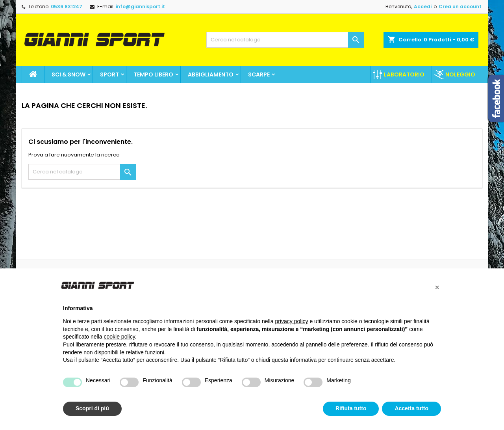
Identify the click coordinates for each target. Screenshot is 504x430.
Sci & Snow (69, 74)
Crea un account (460, 7)
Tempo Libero (153, 74)
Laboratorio (404, 74)
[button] (437, 287)
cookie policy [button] (120, 337)
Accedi (423, 7)
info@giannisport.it (140, 7)
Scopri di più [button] (92, 408)
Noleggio (460, 74)
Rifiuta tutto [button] (351, 408)
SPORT (109, 74)
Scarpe (259, 74)
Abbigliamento (211, 74)
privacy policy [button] (292, 321)
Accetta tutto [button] (411, 408)
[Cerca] (285, 40)
